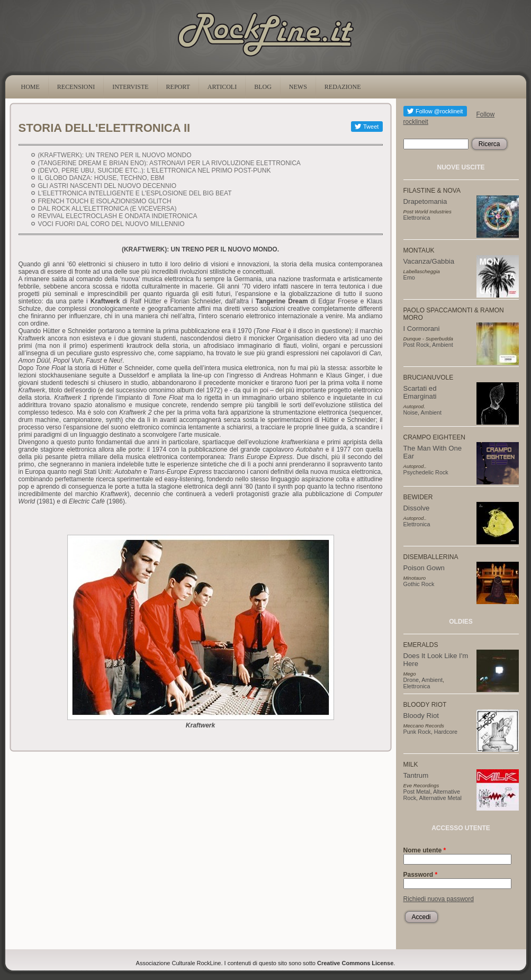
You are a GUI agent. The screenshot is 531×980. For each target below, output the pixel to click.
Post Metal (417, 792)
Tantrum (416, 775)
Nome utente (425, 850)
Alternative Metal (440, 798)
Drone (411, 680)
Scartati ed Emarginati (420, 392)
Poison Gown (424, 568)
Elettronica (417, 218)
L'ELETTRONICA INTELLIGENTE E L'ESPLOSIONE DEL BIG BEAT (135, 193)
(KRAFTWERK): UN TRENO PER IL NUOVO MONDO (115, 155)
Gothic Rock (419, 584)
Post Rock (416, 345)
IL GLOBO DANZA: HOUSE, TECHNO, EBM (101, 178)
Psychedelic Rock (426, 472)
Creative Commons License (355, 963)
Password (421, 875)
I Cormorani (422, 329)
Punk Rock (417, 732)
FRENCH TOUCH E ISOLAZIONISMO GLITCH (105, 201)
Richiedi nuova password (439, 899)
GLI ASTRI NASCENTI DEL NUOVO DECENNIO (107, 186)
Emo (409, 277)
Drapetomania (425, 201)
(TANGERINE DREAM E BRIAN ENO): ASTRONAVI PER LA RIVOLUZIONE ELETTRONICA (169, 163)
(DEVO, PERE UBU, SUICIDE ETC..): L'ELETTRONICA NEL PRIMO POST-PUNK (155, 170)
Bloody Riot (421, 716)
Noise (411, 412)
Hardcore (446, 732)
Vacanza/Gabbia (429, 261)
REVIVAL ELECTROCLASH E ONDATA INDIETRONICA (118, 216)
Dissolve (417, 508)
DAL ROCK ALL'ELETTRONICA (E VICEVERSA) (107, 209)
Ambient (443, 345)
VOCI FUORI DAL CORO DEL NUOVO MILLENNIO (111, 224)
